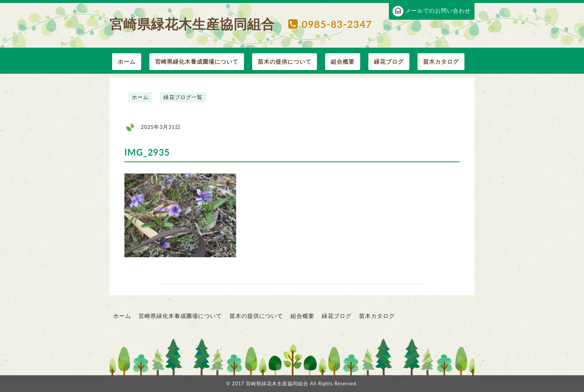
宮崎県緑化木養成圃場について (197, 61)
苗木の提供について (285, 61)
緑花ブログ (389, 61)
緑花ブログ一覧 (183, 97)
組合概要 (343, 61)
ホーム (127, 61)
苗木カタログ (441, 61)
